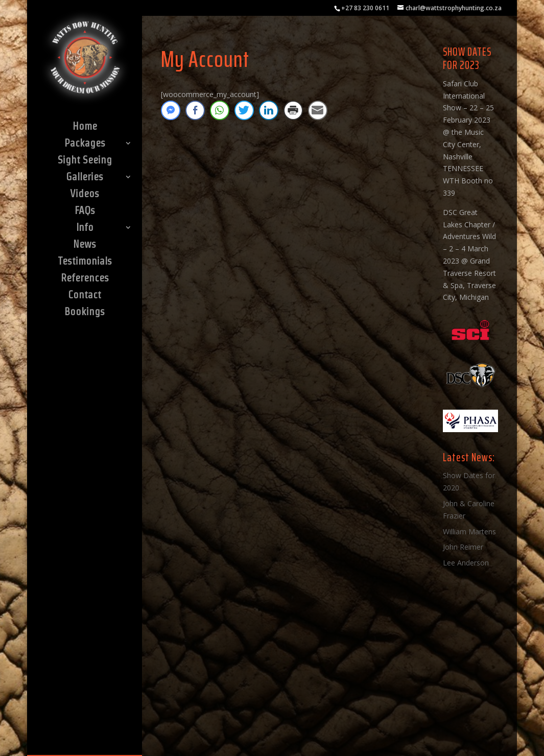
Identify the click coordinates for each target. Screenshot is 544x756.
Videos (85, 195)
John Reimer (463, 547)
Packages (85, 144)
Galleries (85, 178)
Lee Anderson (466, 563)
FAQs (85, 211)
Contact (85, 296)
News (85, 245)
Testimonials (85, 262)
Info (85, 228)
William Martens (469, 531)
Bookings (85, 313)
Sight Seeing (85, 161)
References (85, 279)
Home (85, 127)
